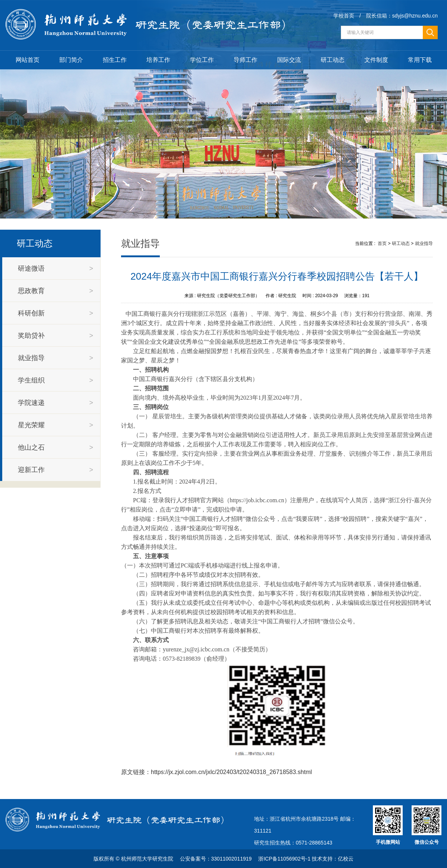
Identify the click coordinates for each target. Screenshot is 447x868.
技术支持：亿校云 (333, 859)
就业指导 (424, 243)
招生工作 (115, 60)
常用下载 (420, 60)
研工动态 (333, 60)
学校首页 (344, 16)
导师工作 (245, 60)
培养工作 (158, 60)
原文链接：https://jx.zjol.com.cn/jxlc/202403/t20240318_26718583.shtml (216, 772)
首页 (382, 243)
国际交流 (289, 60)
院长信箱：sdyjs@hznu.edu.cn (402, 16)
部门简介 (71, 60)
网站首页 (28, 60)
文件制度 (376, 60)
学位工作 (202, 60)
